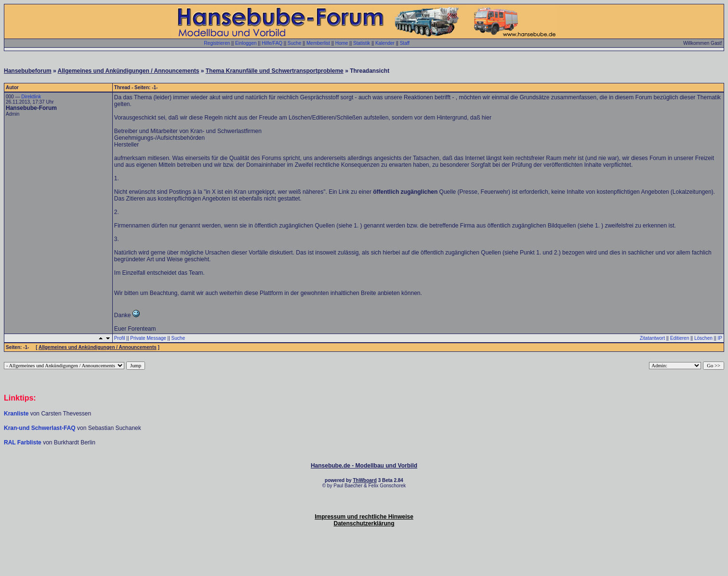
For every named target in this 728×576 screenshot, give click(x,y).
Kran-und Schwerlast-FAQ (40, 428)
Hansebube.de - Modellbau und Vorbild (364, 466)
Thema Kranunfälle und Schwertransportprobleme (275, 71)
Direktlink (31, 97)
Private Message (148, 338)
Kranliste (16, 414)
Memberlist (318, 43)
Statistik (362, 43)
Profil (120, 338)
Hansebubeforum (28, 71)
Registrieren (217, 43)
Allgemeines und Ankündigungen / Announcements (129, 71)
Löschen (703, 338)
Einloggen (246, 43)
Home (342, 43)
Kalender (385, 43)
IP (720, 338)
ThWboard (364, 480)
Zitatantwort (652, 338)
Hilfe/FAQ (272, 43)
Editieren (680, 338)
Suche (294, 43)
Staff (405, 43)
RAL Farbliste (23, 442)
